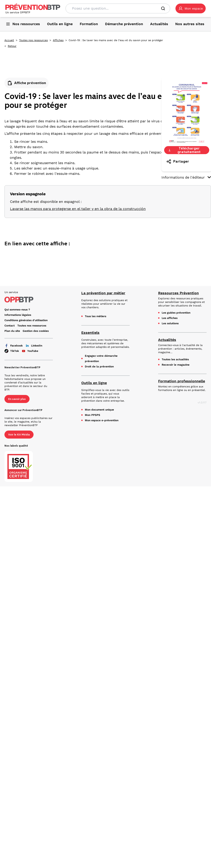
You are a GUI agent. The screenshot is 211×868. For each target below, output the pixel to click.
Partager (178, 161)
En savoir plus (17, 399)
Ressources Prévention (178, 293)
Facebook (14, 346)
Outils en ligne (94, 383)
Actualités (167, 340)
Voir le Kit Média (19, 435)
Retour (12, 46)
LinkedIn (34, 346)
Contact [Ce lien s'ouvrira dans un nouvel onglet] (10, 326)
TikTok (12, 351)
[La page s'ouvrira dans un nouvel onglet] (191, 8)
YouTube (30, 351)
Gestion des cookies (36, 331)
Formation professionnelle (182, 381)
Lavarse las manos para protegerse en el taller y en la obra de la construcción (78, 209)
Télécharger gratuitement (184, 150)
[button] (191, 8)
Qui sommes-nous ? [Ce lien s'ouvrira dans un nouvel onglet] (17, 310)
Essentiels (90, 333)
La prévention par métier (103, 293)
